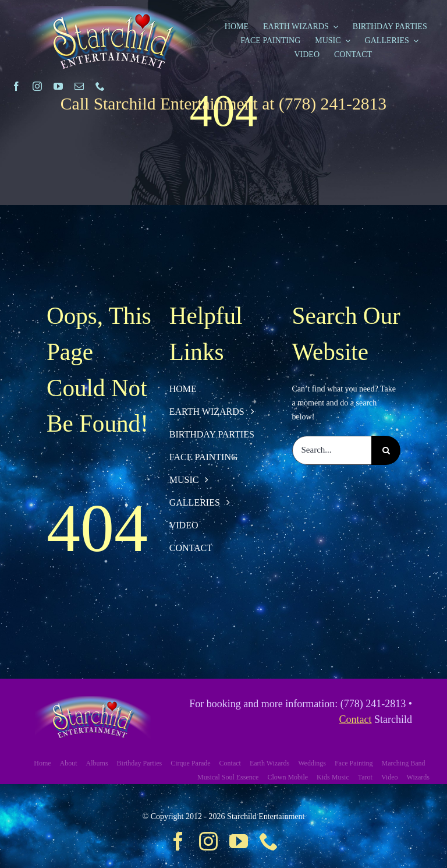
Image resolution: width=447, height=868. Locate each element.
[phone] (100, 86)
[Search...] (332, 450)
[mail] (79, 86)
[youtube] (58, 86)
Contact (356, 719)
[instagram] (37, 86)
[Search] (386, 450)
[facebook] (16, 86)
